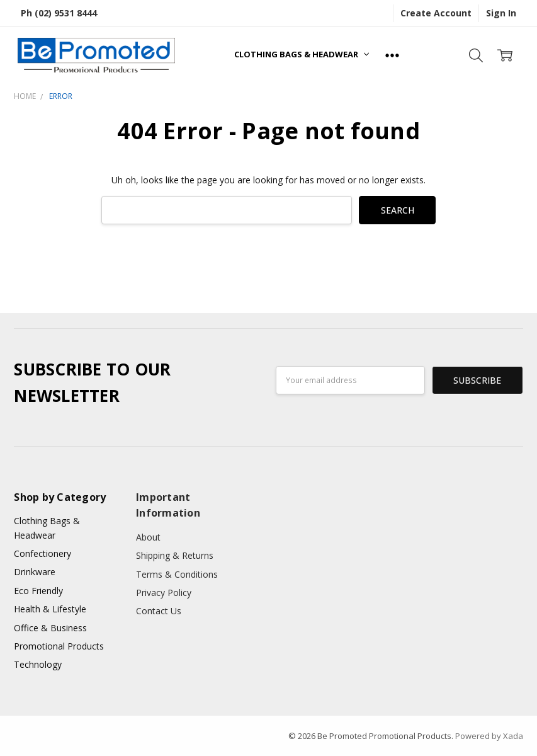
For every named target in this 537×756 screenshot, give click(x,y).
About (148, 537)
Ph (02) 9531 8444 (59, 13)
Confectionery (42, 553)
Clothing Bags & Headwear (302, 54)
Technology (38, 664)
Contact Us (159, 611)
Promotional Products (59, 646)
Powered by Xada (489, 736)
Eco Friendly (38, 591)
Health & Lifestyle (50, 609)
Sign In (501, 13)
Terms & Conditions (177, 574)
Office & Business (50, 628)
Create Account (436, 13)
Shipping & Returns (175, 555)
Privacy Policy (164, 593)
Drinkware (35, 572)
